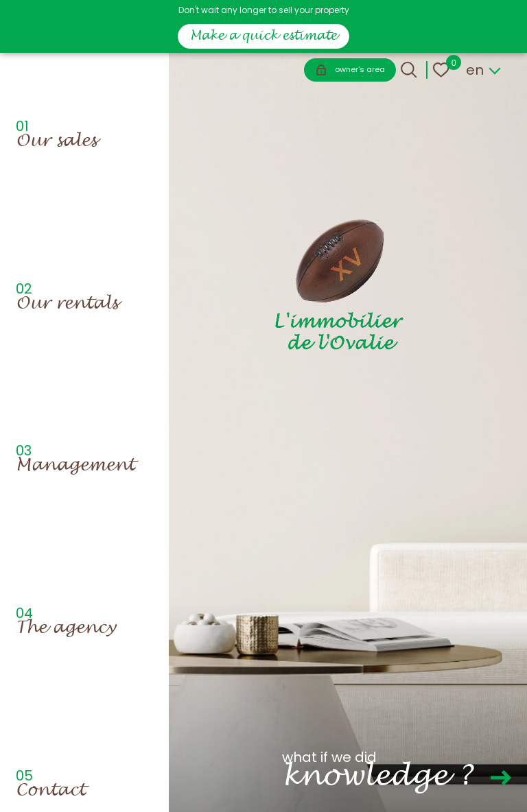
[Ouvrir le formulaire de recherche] (409, 70)
